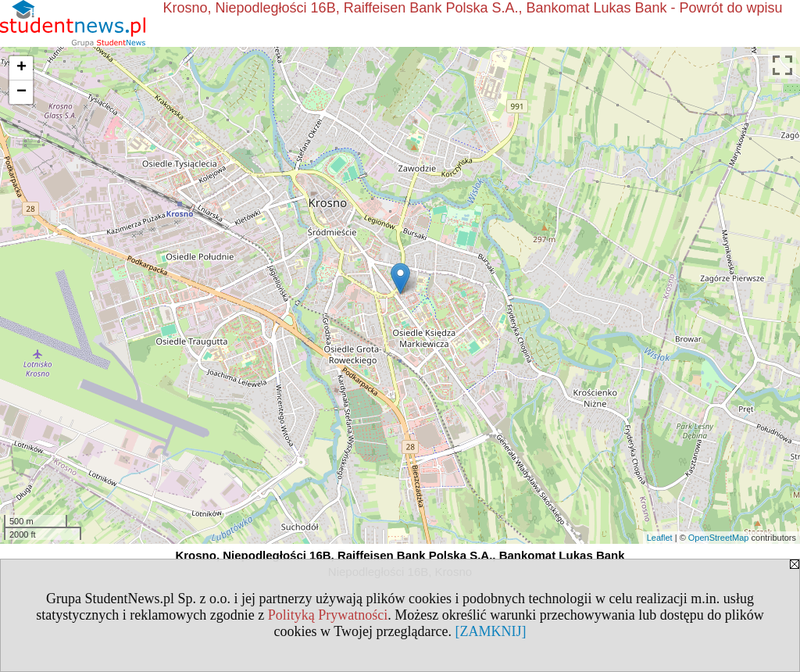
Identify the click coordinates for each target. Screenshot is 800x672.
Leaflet (660, 538)
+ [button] (21, 68)
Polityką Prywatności (328, 615)
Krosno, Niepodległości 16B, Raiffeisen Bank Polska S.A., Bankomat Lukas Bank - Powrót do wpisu (473, 8)
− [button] (21, 92)
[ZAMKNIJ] (490, 631)
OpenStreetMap (719, 538)
